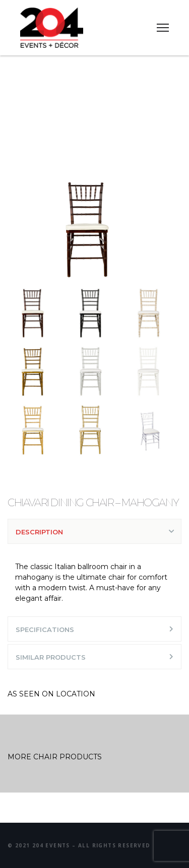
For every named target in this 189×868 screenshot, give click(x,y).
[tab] (94, 531)
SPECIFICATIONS (45, 629)
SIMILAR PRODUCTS (51, 657)
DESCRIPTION (39, 532)
